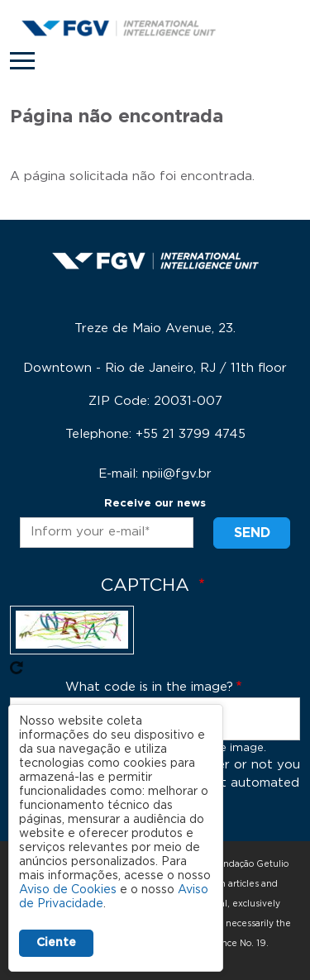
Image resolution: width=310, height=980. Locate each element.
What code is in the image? (149, 687)
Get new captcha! (17, 668)
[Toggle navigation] (22, 61)
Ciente (56, 943)
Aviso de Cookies (68, 890)
